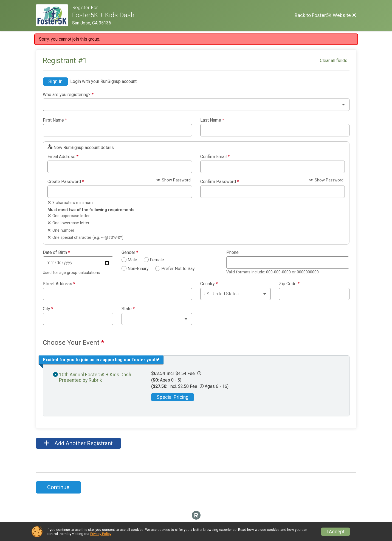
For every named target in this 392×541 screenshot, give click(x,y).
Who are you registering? (68, 95)
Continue (58, 487)
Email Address (63, 157)
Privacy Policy (101, 534)
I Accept (335, 532)
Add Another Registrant (78, 443)
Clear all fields (334, 61)
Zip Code (289, 284)
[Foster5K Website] (54, 15)
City (48, 309)
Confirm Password (220, 182)
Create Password (66, 182)
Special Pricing (173, 397)
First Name (55, 120)
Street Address (59, 284)
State (128, 309)
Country (209, 284)
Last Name (212, 120)
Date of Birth (56, 253)
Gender (130, 253)
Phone (232, 253)
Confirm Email (215, 157)
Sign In (55, 82)
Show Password (174, 180)
